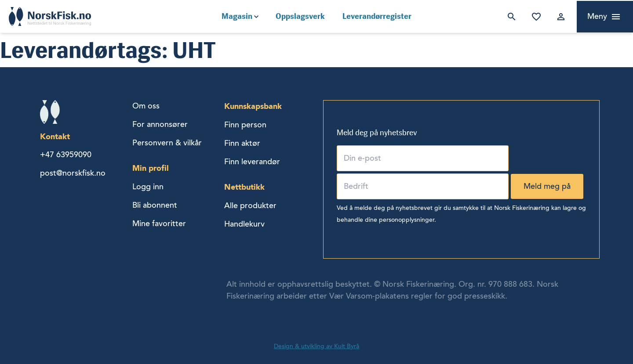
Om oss (146, 106)
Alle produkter (250, 205)
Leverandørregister (377, 16)
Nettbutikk (244, 187)
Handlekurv (244, 224)
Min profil (151, 168)
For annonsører (160, 124)
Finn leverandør (252, 162)
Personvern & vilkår (167, 143)
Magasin (237, 16)
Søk (510, 17)
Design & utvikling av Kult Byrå (316, 346)
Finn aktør (242, 143)
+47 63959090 (66, 155)
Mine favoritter (535, 17)
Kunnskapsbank (253, 106)
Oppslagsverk (300, 16)
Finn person (245, 125)
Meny (597, 16)
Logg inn (559, 17)
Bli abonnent (155, 205)
